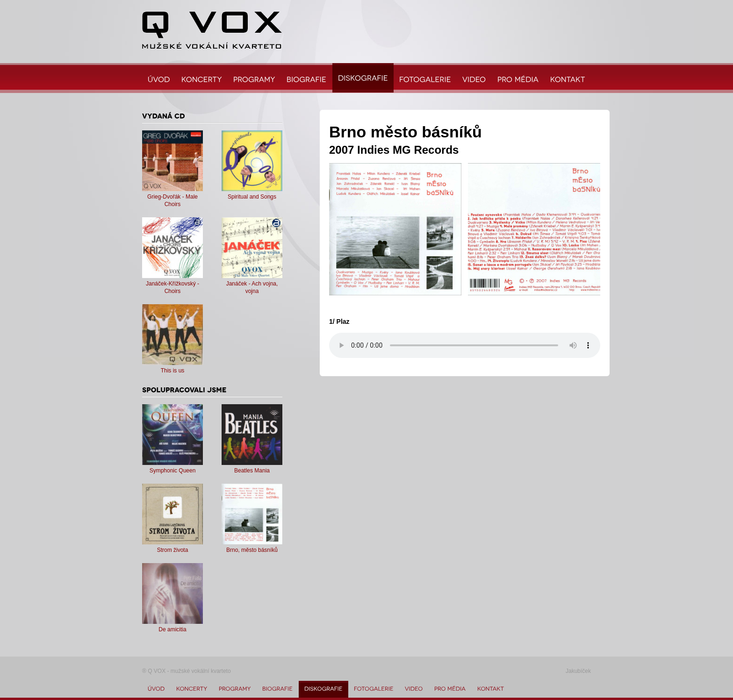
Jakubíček (578, 671)
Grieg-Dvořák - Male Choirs (172, 197)
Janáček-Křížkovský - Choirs (172, 284)
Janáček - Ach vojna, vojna (252, 284)
